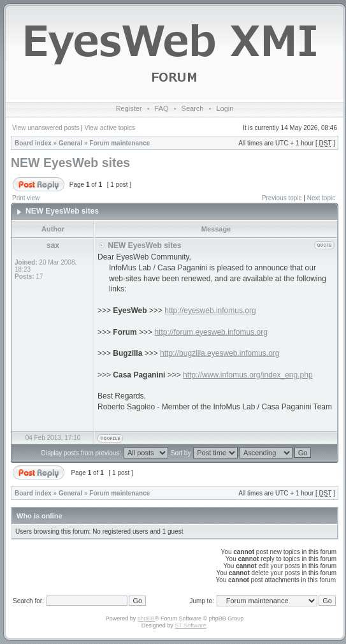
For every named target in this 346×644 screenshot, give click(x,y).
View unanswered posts (46, 128)
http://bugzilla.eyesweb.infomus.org (220, 353)
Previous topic (282, 198)
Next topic (321, 198)
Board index (33, 143)
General (70, 143)
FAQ (162, 108)
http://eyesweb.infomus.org (210, 311)
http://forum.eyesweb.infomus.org (211, 332)
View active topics (110, 128)
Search (193, 108)
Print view (26, 198)
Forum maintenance (119, 143)
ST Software (190, 626)
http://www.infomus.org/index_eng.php (248, 375)
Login (225, 108)
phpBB (146, 618)
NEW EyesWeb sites (70, 163)
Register (129, 108)
